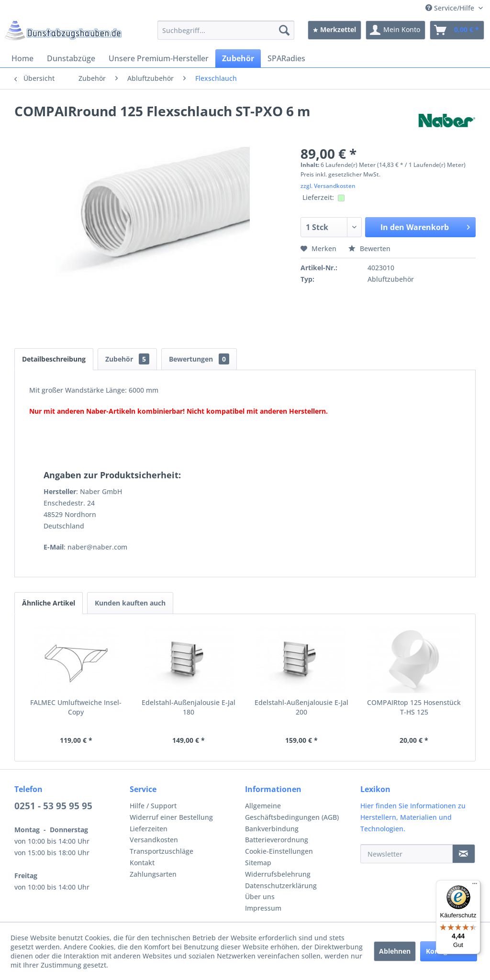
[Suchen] (284, 30)
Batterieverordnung (277, 840)
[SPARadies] (286, 58)
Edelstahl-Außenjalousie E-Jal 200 (301, 707)
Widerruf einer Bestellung (171, 817)
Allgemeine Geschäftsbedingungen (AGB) (292, 811)
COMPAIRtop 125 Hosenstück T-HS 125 (414, 707)
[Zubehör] (238, 58)
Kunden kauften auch (130, 603)
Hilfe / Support (153, 806)
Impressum (263, 908)
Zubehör (127, 359)
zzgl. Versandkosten (328, 186)
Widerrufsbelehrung (278, 874)
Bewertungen (199, 359)
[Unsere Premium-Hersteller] (159, 58)
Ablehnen (395, 951)
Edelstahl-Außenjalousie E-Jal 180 (189, 707)
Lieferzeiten (149, 829)
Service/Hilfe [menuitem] (451, 8)
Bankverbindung (272, 829)
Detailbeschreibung (54, 359)
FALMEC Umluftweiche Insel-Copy (76, 707)
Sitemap (258, 863)
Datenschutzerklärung (281, 886)
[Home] (22, 58)
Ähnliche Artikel (49, 603)
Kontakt (142, 863)
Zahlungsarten (153, 874)
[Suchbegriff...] (226, 30)
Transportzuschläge (161, 851)
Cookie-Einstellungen (279, 851)
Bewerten (369, 248)
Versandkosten (154, 840)
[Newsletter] (406, 854)
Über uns (260, 897)
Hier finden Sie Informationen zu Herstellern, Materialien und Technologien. (413, 817)
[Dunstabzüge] (71, 58)
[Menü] (475, 886)
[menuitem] (226, 30)
